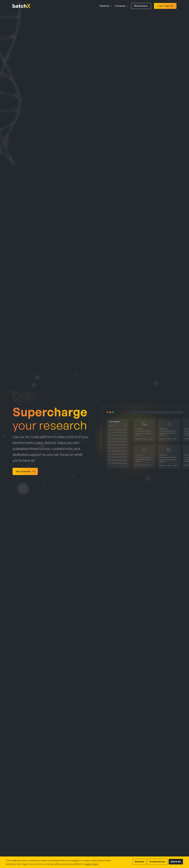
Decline (139, 862)
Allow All (176, 862)
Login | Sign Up (165, 6)
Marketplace (141, 6)
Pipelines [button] (105, 6)
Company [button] (120, 6)
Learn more (91, 864)
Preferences (157, 862)
